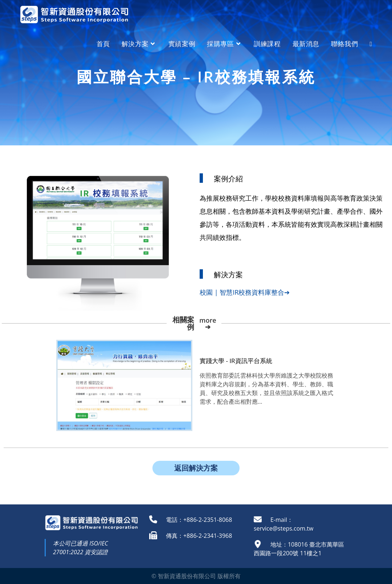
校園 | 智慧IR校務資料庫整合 (242, 292)
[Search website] (371, 44)
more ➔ (208, 323)
